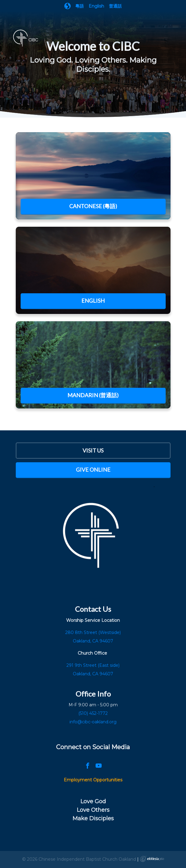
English (96, 6)
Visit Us (93, 450)
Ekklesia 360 (152, 859)
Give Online (93, 470)
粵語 (79, 6)
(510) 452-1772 (93, 713)
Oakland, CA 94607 (93, 674)
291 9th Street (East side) (93, 665)
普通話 (115, 6)
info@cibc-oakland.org (93, 722)
